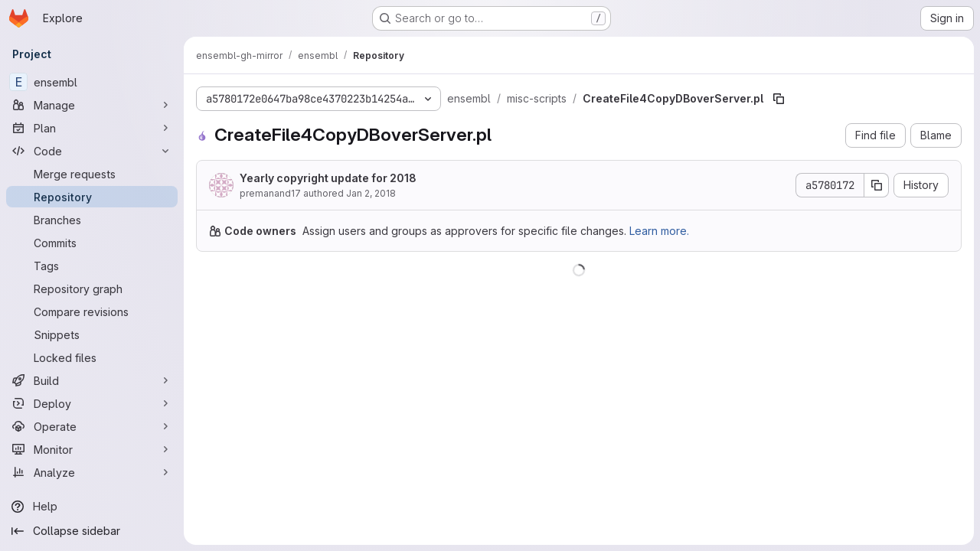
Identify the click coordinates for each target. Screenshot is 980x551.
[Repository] (92, 197)
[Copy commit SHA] (877, 185)
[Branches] (92, 220)
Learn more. (659, 231)
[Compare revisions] (92, 311)
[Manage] (92, 105)
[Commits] (92, 243)
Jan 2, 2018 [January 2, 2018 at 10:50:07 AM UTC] (371, 193)
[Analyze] (92, 472)
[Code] (92, 151)
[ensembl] (92, 82)
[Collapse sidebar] (92, 531)
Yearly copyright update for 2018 (328, 178)
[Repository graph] (92, 289)
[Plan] (92, 128)
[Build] (92, 380)
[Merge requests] (92, 174)
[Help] (92, 507)
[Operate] (92, 426)
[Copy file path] (779, 99)
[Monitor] (92, 449)
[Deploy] (92, 403)
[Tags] (92, 266)
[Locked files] (92, 357)
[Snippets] (92, 334)
